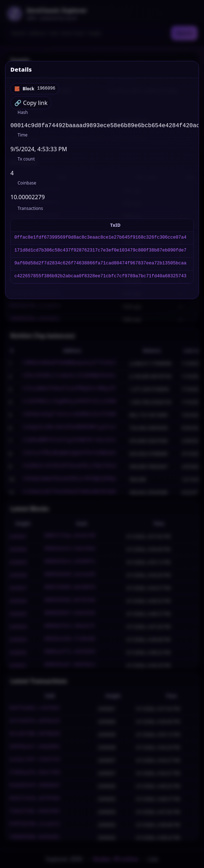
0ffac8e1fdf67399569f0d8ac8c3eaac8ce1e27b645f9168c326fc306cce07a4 (100, 239)
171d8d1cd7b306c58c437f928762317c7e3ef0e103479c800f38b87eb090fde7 (100, 252)
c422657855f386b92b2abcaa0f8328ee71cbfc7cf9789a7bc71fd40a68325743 (100, 278)
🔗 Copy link (31, 103)
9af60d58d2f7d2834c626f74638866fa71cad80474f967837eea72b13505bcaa (100, 265)
